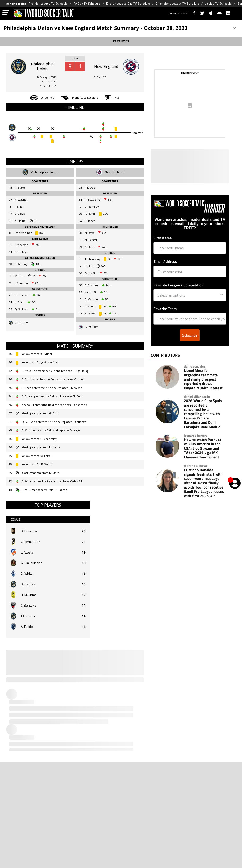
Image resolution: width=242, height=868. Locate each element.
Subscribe (190, 335)
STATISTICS (121, 41)
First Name (162, 238)
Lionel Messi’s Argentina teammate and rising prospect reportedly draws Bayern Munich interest (203, 379)
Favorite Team (165, 309)
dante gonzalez (194, 366)
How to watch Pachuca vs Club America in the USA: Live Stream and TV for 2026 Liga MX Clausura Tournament (203, 448)
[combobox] (188, 295)
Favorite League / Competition (179, 285)
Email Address (165, 261)
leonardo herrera (196, 436)
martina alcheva (195, 466)
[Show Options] (222, 295)
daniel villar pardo (197, 397)
